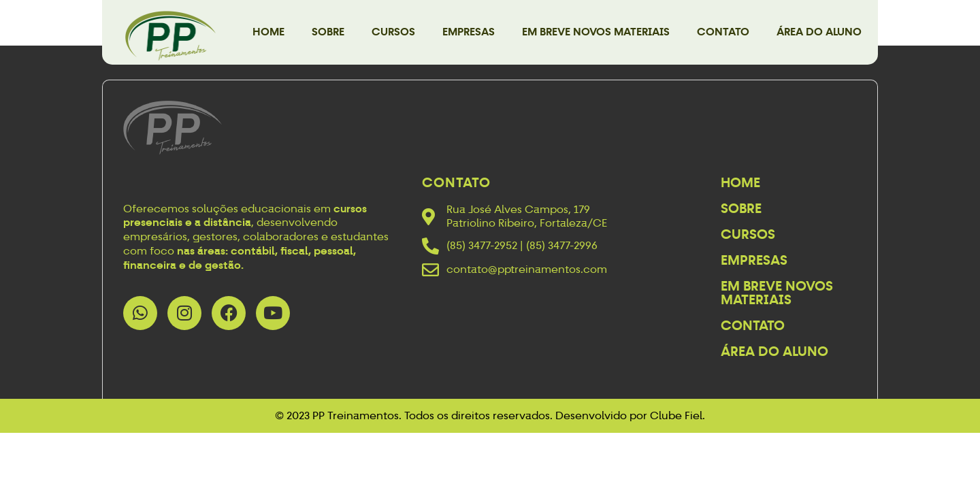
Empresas (469, 32)
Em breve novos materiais (596, 32)
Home (268, 32)
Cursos (393, 32)
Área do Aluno (819, 32)
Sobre (328, 32)
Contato (723, 32)
